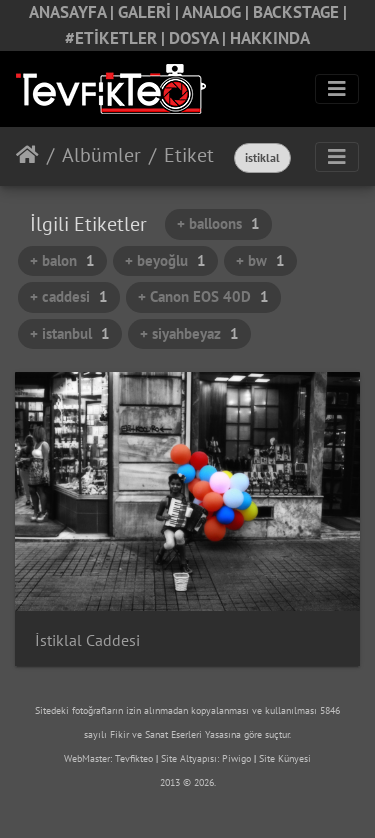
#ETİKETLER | (117, 38)
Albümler (101, 155)
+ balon (62, 260)
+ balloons (218, 223)
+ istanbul (70, 333)
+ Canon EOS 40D (203, 296)
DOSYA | (199, 38)
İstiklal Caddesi (87, 640)
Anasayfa (27, 155)
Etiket (189, 155)
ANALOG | (217, 12)
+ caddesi (69, 296)
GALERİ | (150, 12)
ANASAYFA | (73, 12)
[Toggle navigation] (337, 89)
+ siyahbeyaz (189, 333)
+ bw (260, 260)
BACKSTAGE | (300, 12)
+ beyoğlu (165, 260)
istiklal (262, 157)
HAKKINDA (270, 38)
